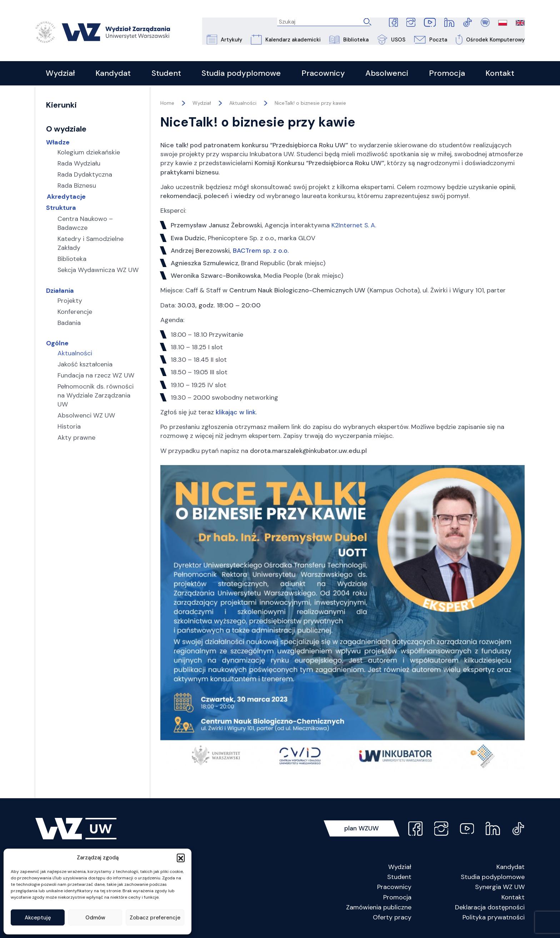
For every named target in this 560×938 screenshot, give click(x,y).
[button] (181, 858)
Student (399, 879)
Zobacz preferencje (155, 918)
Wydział (400, 869)
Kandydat (511, 869)
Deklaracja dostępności (490, 909)
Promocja (397, 899)
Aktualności (243, 105)
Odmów (95, 918)
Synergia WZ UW (500, 889)
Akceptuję (38, 918)
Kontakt (513, 899)
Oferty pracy (392, 919)
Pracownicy (394, 889)
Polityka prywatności (494, 919)
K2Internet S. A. (354, 227)
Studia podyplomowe (493, 879)
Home (167, 105)
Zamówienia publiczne (379, 909)
